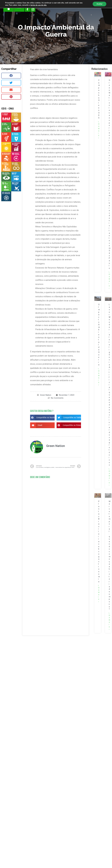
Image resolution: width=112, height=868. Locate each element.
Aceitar (99, 4)
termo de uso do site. (39, 5)
